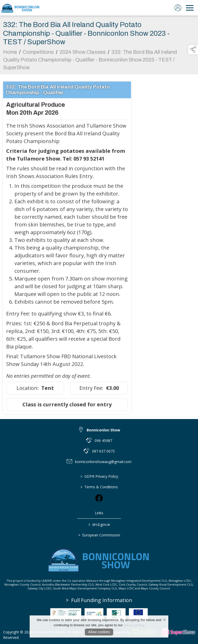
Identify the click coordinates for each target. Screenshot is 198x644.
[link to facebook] (99, 498)
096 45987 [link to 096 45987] (103, 441)
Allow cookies (99, 632)
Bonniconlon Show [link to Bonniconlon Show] (103, 430)
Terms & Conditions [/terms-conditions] (99, 487)
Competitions (38, 56)
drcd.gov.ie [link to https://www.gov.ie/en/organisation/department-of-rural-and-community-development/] (99, 524)
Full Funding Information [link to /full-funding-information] (99, 600)
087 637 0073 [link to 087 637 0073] (103, 451)
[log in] (178, 8)
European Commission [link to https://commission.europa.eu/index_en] (99, 535)
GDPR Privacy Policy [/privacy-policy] (99, 476)
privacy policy (133, 625)
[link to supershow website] (178, 632)
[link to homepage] (21, 8)
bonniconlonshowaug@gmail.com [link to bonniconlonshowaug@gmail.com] (103, 462)
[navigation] (190, 8)
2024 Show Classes (83, 56)
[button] (193, 50)
